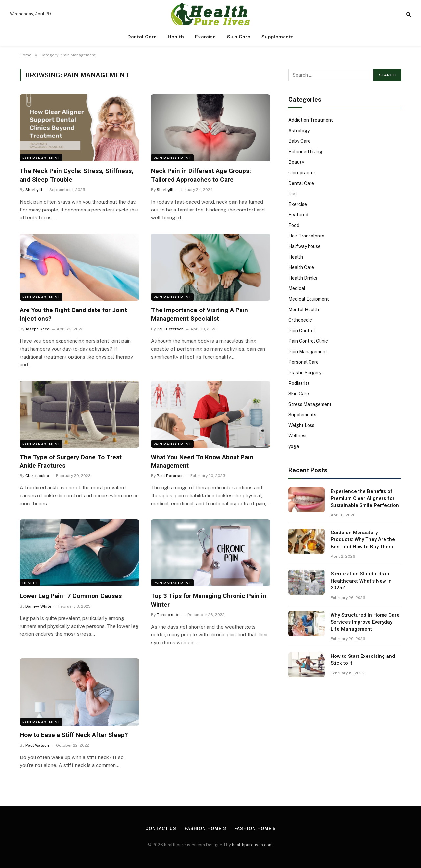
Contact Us (161, 828)
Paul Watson (37, 745)
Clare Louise (37, 476)
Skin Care (239, 37)
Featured (298, 215)
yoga (294, 446)
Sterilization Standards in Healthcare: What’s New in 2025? (361, 581)
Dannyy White (38, 606)
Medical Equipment (309, 299)
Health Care (301, 267)
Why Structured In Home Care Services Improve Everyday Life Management (365, 622)
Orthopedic (300, 320)
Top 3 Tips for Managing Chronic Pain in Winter (209, 600)
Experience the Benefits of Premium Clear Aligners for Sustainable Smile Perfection (365, 498)
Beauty (296, 162)
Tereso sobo (169, 615)
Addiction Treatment (311, 120)
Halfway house (305, 246)
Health (176, 37)
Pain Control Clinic (308, 341)
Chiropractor (302, 173)
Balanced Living (305, 152)
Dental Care (142, 37)
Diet (293, 194)
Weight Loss (301, 425)
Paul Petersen (170, 329)
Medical (297, 288)
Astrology (299, 131)
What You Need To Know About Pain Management (202, 461)
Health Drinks (303, 278)
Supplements (278, 37)
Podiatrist (299, 383)
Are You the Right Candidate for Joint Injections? (73, 314)
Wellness (298, 436)
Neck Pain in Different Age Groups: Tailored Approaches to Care (201, 175)
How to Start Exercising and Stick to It (363, 660)
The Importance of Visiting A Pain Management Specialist (199, 314)
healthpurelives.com (252, 845)
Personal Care (304, 362)
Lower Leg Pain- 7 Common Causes (71, 596)
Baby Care (299, 141)
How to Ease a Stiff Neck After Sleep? (74, 735)
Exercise (205, 37)
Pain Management (41, 158)
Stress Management (310, 404)
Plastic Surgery (305, 373)
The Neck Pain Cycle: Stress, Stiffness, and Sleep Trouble (76, 175)
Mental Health (304, 310)
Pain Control (302, 331)
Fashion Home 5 (255, 828)
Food (294, 225)
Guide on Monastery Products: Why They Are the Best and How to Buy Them (363, 540)
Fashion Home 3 (205, 828)
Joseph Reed (37, 329)
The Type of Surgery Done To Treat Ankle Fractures (71, 461)
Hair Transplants (306, 236)
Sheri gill (34, 190)
